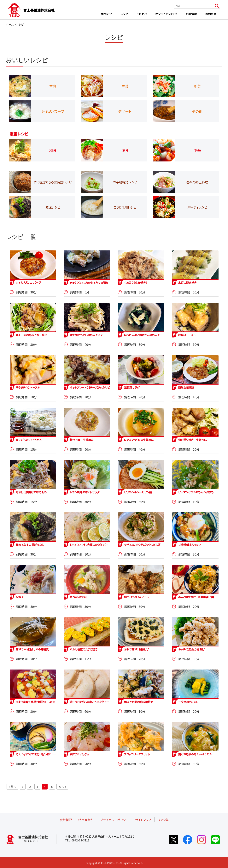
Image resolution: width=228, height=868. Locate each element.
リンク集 (163, 820)
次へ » (62, 787)
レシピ (124, 14)
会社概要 (66, 820)
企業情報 (191, 14)
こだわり (142, 14)
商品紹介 (106, 14)
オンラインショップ (166, 14)
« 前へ (12, 787)
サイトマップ (143, 820)
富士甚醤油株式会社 (39, 10)
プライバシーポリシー (114, 820)
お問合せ (211, 14)
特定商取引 (86, 820)
